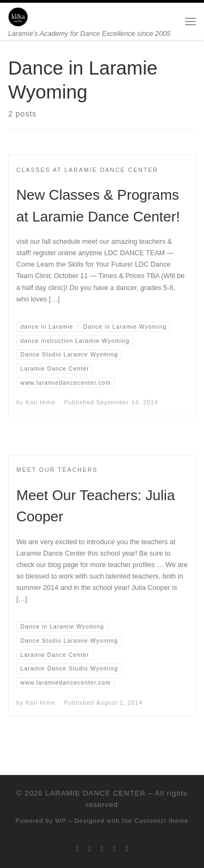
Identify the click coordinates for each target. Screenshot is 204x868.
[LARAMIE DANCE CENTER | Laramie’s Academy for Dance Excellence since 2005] (18, 16)
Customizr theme (162, 821)
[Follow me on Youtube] (115, 848)
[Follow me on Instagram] (102, 848)
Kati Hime (41, 402)
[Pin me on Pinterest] (127, 848)
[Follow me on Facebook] (90, 848)
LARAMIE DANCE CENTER (95, 793)
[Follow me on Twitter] (77, 848)
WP (61, 821)
